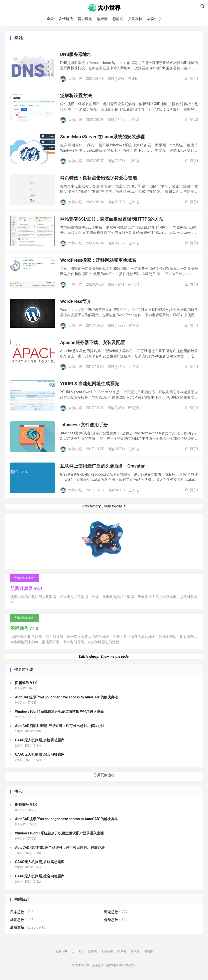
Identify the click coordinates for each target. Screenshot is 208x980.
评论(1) (134, 285)
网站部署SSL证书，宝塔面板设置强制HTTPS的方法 (112, 219)
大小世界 (104, 8)
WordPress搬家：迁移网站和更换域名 (98, 261)
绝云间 (92, 952)
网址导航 (85, 19)
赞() (191, 79)
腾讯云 (135, 952)
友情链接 (66, 19)
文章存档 (135, 19)
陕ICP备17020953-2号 (121, 966)
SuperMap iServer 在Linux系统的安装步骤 (102, 137)
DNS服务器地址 (76, 55)
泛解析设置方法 (76, 96)
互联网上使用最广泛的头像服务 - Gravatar (102, 466)
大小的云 (107, 952)
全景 (50, 19)
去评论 (133, 79)
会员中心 (154, 19)
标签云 (118, 19)
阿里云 (122, 952)
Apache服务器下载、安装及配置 (93, 343)
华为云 (148, 952)
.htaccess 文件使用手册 (84, 425)
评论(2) (134, 408)
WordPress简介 (76, 302)
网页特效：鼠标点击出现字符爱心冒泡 (98, 178)
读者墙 (102, 19)
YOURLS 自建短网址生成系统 (89, 384)
